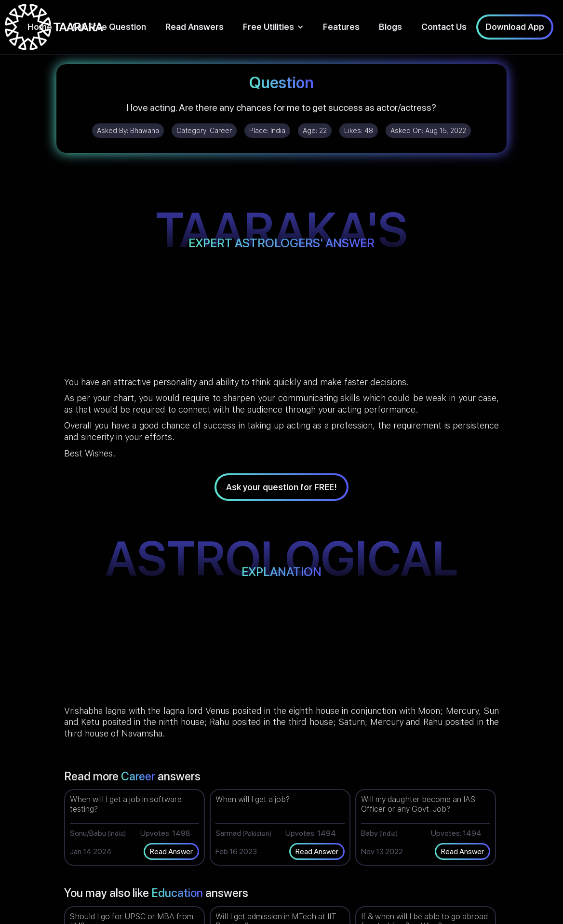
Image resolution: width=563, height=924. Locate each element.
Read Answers (194, 27)
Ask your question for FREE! (281, 487)
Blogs (390, 27)
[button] (273, 27)
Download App (515, 27)
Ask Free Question (109, 27)
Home (40, 27)
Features (341, 27)
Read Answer (171, 851)
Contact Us (444, 27)
